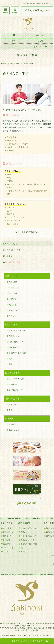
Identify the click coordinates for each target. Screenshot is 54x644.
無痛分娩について (16, 347)
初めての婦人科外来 (12, 250)
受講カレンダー (15, 430)
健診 (10, 359)
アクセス (12, 316)
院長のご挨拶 (14, 288)
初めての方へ (14, 293)
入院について (14, 336)
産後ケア (12, 364)
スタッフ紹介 (14, 47)
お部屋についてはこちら (27, 232)
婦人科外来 (8, 256)
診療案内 (12, 299)
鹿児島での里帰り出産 (18, 353)
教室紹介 (12, 424)
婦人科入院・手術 (13, 262)
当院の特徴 (13, 282)
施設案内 (12, 305)
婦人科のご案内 (13, 63)
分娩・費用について (17, 342)
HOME (4, 63)
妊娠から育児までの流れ (19, 330)
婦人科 (40, 41)
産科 (14, 41)
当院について (40, 35)
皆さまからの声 (40, 47)
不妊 (10, 410)
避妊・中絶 (13, 404)
